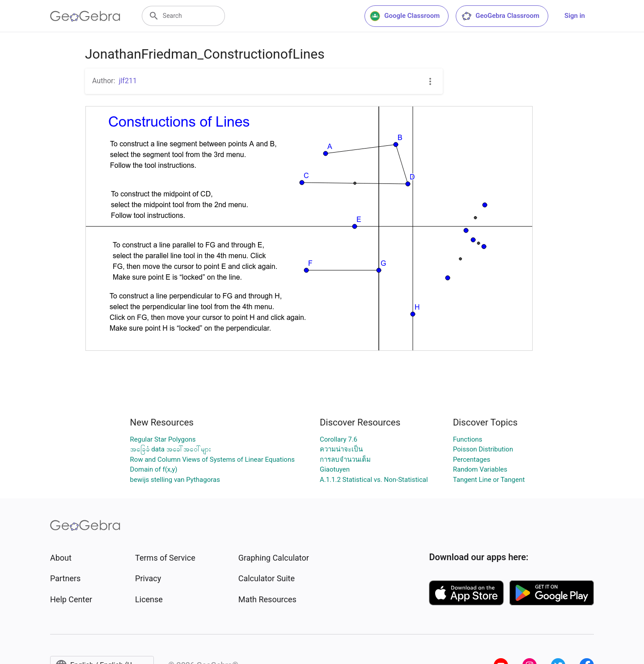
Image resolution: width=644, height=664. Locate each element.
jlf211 (128, 81)
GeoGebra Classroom (500, 16)
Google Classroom (405, 16)
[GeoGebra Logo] (85, 16)
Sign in (575, 16)
